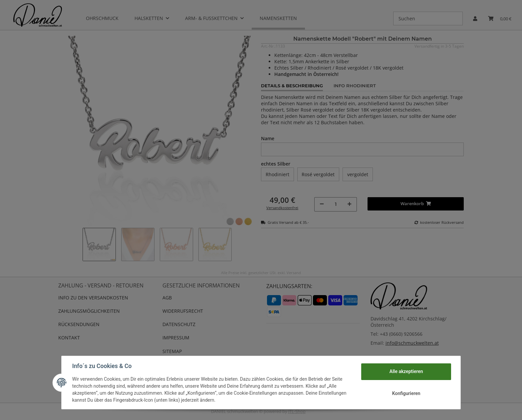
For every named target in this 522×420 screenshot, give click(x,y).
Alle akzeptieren (406, 371)
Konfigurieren (406, 393)
